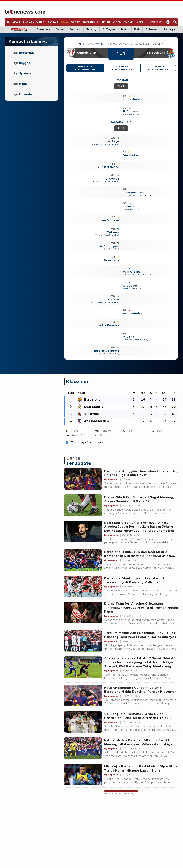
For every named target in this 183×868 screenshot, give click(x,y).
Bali (137, 29)
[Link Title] (83, 479)
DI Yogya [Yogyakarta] (109, 29)
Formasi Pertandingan (158, 68)
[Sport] (76, 22)
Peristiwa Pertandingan (85, 68)
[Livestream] (155, 22)
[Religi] (106, 22)
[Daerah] (53, 22)
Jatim (125, 29)
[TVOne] (128, 22)
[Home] (25, 12)
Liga (23, 53)
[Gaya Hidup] (91, 22)
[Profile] (168, 22)
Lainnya (170, 29)
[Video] (117, 22)
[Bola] (65, 22)
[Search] (175, 22)
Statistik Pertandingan (122, 68)
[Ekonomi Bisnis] (34, 22)
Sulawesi (152, 29)
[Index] (140, 22)
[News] (16, 22)
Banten (75, 29)
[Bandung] (19, 29)
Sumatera (43, 29)
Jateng (91, 29)
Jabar (60, 29)
